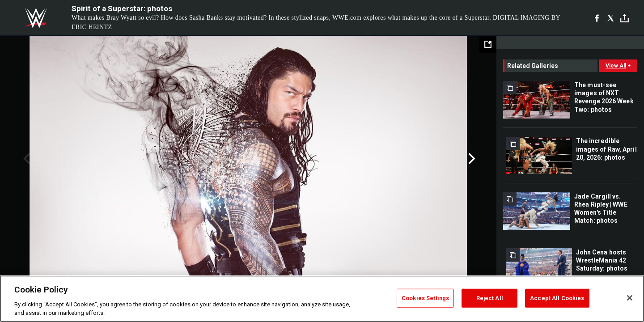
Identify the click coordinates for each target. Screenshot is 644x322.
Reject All (490, 298)
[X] (611, 18)
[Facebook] (597, 18)
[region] (322, 299)
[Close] (630, 298)
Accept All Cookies (557, 298)
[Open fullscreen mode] (488, 44)
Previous (26, 159)
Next (471, 159)
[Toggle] (625, 18)
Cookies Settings (425, 298)
